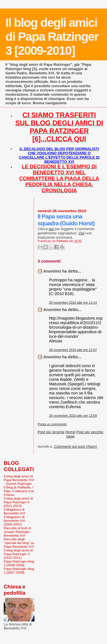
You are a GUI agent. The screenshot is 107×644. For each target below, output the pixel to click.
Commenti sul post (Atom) (75, 446)
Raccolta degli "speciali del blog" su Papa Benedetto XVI (19, 543)
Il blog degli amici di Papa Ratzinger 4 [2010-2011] (18, 554)
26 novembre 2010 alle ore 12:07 (73, 350)
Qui (81, 233)
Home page (70, 434)
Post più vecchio (90, 432)
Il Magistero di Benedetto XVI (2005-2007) (15, 521)
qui (51, 229)
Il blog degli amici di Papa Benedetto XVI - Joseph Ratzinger (19, 480)
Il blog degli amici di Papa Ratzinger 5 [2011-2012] (18, 502)
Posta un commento (52, 424)
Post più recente (51, 432)
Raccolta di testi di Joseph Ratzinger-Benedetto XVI (17, 532)
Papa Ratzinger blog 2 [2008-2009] (19, 563)
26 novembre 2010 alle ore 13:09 (73, 416)
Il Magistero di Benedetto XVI (15, 511)
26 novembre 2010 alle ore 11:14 (73, 302)
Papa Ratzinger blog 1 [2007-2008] (19, 571)
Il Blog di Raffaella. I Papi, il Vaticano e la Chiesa (19, 491)
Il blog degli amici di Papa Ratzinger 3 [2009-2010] (52, 36)
